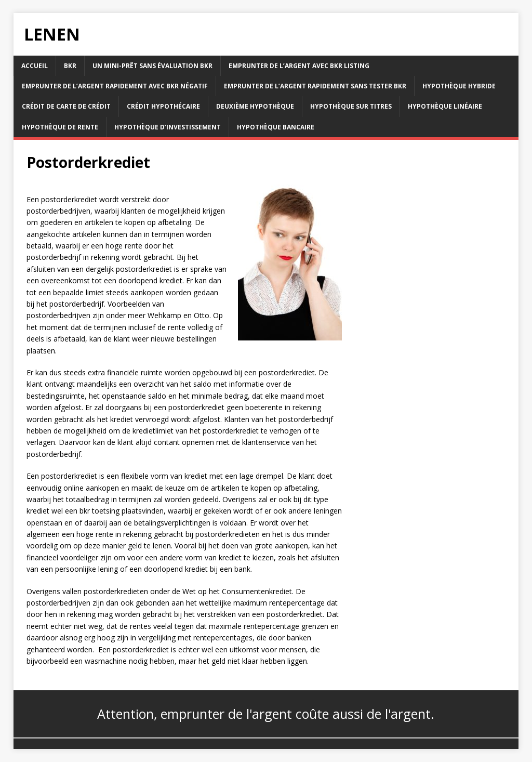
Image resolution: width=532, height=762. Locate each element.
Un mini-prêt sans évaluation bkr (152, 66)
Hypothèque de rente (60, 127)
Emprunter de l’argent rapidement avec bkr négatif (115, 86)
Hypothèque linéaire (445, 106)
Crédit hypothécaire (163, 106)
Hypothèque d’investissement (168, 127)
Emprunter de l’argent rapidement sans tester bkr (315, 86)
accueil (35, 66)
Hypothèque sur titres (351, 106)
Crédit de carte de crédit (66, 106)
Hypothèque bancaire (276, 127)
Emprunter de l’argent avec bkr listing (299, 66)
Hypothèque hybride (459, 86)
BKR (70, 66)
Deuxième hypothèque (255, 106)
